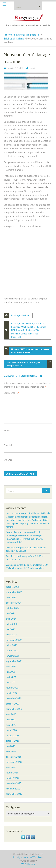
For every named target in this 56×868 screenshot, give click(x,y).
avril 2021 (11, 677)
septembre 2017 (14, 794)
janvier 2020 (12, 735)
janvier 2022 (12, 656)
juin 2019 (11, 746)
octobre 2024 (13, 608)
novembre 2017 (14, 789)
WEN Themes (28, 864)
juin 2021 (11, 672)
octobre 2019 (13, 741)
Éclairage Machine (20, 315)
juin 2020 (11, 719)
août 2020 (11, 714)
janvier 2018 (12, 778)
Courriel (9, 445)
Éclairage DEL (18, 323)
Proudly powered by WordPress (28, 857)
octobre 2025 (13, 587)
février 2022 (12, 651)
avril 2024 (11, 619)
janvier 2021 (12, 693)
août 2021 (11, 666)
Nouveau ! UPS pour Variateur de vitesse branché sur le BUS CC (30, 351)
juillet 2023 (12, 624)
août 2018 (11, 767)
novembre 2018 (14, 762)
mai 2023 (11, 629)
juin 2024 (11, 613)
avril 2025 (11, 597)
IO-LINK (34, 327)
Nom (7, 430)
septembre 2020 (14, 709)
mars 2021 (11, 682)
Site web (8, 460)
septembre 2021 (14, 661)
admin (33, 68)
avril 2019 (11, 751)
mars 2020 (11, 730)
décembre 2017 (14, 783)
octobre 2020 (13, 704)
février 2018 (12, 773)
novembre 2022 (14, 640)
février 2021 (12, 688)
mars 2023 (11, 635)
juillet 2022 (12, 645)
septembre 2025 (14, 592)
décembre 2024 (14, 603)
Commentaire (11, 393)
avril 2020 (11, 725)
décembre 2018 (14, 757)
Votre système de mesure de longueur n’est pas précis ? (24, 364)
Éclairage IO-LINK (35, 323)
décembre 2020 (14, 698)
